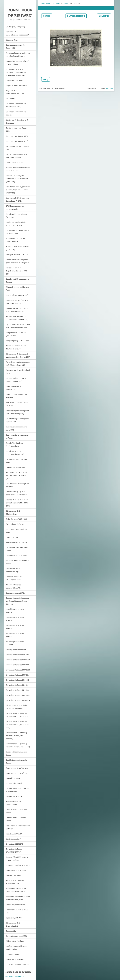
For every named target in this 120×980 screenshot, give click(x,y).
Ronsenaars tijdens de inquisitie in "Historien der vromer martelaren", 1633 (16, 72)
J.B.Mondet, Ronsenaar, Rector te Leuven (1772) (18, 232)
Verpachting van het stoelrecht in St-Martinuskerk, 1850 (18, 363)
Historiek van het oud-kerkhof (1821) (18, 289)
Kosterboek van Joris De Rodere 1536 (15, 46)
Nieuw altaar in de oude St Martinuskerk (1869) (16, 347)
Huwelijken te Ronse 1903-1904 (18, 660)
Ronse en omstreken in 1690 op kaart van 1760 (18, 169)
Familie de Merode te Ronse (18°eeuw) (17, 216)
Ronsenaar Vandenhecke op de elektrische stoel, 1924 (18, 898)
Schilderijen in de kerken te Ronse (16, 761)
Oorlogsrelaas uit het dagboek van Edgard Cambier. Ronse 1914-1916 (17, 601)
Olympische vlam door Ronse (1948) (17, 549)
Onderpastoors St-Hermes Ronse (16, 819)
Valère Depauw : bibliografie (17, 542)
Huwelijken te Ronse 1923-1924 (18, 700)
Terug (46, 79)
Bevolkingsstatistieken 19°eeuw (15, 635)
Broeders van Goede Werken (17, 768)
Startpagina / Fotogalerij (15, 27)
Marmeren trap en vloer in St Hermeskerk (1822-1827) (17, 302)
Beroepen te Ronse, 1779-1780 (17, 255)
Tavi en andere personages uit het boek (18, 485)
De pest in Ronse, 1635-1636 (16, 85)
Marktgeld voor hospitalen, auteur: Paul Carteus (16, 224)
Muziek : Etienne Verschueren (18, 773)
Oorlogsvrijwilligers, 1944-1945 (18, 964)
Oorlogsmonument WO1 (15, 593)
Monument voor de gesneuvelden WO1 (13, 586)
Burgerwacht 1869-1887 (15, 959)
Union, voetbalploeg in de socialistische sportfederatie (17, 493)
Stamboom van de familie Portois (16, 113)
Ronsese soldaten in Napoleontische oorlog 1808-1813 (17, 271)
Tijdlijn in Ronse (12, 40)
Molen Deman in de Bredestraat (13, 388)
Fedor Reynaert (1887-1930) (16, 519)
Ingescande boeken (13, 875)
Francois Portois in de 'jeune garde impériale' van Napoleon (18, 261)
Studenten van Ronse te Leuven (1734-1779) (18, 248)
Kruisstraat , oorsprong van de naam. (18, 148)
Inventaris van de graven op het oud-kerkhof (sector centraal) (17, 736)
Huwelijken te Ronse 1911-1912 (18, 680)
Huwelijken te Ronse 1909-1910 (18, 675)
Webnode (109, 88)
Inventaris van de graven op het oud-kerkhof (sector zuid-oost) (17, 724)
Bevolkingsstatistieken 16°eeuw (15, 611)
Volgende (104, 16)
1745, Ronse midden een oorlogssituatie (15, 207)
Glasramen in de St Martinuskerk (13, 512)
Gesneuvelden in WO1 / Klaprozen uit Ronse (15, 578)
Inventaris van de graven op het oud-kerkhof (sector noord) (18, 745)
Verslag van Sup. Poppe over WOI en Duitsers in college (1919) (17, 475)
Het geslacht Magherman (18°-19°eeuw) (16, 334)
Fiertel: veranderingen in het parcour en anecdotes (17, 707)
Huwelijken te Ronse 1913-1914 (18, 685)
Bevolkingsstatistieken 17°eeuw (15, 619)
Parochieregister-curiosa (16, 905)
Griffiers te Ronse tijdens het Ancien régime (17, 948)
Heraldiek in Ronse (13, 778)
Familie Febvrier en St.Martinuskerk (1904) (15, 453)
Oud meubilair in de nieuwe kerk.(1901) (17, 428)
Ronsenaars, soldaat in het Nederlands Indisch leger (16, 890)
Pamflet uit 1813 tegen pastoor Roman (18, 280)
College (65, 3)
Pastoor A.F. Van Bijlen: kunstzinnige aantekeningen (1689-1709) (17, 179)
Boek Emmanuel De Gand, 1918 (18, 865)
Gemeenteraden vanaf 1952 (16, 936)
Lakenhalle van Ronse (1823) (17, 295)
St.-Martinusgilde (13, 954)
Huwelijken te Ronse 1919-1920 (18, 690)
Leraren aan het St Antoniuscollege (13, 570)
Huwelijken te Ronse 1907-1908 (18, 670)
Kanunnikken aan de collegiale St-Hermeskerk (18, 63)
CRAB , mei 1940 (12, 537)
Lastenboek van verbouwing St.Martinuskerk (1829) (17, 310)
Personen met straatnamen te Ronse (18, 562)
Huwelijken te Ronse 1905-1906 (18, 665)
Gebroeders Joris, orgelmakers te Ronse (18, 436)
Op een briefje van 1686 (15, 162)
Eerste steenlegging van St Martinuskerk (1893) (16, 380)
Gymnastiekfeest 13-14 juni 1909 (16, 461)
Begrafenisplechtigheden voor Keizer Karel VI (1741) (18, 199)
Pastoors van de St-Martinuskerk (13, 803)
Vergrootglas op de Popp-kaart (18, 341)
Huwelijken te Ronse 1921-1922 (18, 695)
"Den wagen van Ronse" (15, 80)
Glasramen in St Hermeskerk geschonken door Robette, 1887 (18, 355)
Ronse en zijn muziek (14, 783)
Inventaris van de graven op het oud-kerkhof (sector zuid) (17, 715)
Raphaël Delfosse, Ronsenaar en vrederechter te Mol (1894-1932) (17, 503)
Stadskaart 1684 (12, 99)
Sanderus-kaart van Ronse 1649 (16, 130)
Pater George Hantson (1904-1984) (17, 531)
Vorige (47, 16)
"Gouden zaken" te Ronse (15, 467)
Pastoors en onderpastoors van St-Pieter (18, 827)
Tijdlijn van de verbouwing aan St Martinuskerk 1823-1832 (18, 326)
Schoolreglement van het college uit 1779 (16, 240)
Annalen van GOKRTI (14, 834)
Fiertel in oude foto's (14, 839)
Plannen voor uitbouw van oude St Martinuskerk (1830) (17, 318)
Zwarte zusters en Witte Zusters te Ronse (15, 882)
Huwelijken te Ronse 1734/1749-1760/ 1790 (14, 850)
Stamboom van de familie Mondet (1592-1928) (16, 105)
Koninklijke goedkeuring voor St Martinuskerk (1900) (18, 412)
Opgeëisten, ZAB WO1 (14, 918)
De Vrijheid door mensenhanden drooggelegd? (17, 33)
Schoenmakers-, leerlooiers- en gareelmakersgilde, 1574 (18, 55)
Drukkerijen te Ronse (14, 796)
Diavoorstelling (76, 16)
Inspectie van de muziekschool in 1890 (18, 372)
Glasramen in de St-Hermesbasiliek (14, 924)
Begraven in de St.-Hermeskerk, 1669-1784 (15, 92)
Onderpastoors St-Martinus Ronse (17, 811)
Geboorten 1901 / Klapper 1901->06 (18, 911)
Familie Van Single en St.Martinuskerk (14, 445)
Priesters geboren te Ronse (16, 870)
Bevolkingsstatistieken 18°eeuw (15, 627)
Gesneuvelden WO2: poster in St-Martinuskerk (17, 859)
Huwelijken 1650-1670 (14, 844)
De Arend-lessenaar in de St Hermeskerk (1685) (16, 156)
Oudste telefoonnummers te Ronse (17, 753)
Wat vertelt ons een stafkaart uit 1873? (17, 404)
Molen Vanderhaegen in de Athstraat (16, 396)
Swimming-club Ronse (15, 524)
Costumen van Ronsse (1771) (17, 141)
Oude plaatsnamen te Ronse (17, 555)
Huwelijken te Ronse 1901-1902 (18, 655)
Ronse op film (11, 931)
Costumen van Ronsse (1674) (17, 136)
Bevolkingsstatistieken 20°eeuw (15, 643)
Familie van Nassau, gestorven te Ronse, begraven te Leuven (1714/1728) (18, 190)
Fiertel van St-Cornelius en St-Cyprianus (17, 121)
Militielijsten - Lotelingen (16, 941)
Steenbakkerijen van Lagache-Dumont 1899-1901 (18, 420)
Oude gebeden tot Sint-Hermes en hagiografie (18, 790)
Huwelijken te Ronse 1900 (16, 650)
